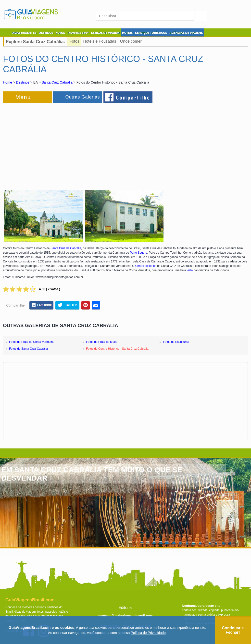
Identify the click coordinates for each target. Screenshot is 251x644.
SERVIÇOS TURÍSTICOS (151, 33)
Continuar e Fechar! (233, 630)
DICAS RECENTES (24, 33)
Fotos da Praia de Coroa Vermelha (32, 342)
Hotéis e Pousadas (100, 41)
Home (7, 82)
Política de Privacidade (148, 633)
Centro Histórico (146, 266)
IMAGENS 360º (78, 33)
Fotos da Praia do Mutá (101, 342)
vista (190, 270)
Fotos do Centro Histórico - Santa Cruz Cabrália (117, 349)
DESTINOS (46, 33)
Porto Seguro (139, 253)
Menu (23, 97)
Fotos (75, 41)
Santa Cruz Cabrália (57, 82)
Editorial (125, 608)
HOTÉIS (127, 33)
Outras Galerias (82, 97)
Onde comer (131, 41)
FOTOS (60, 33)
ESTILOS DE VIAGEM (105, 33)
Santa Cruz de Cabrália (66, 248)
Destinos (23, 82)
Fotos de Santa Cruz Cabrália (28, 349)
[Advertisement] (56, 144)
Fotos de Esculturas (176, 342)
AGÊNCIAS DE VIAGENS (186, 33)
